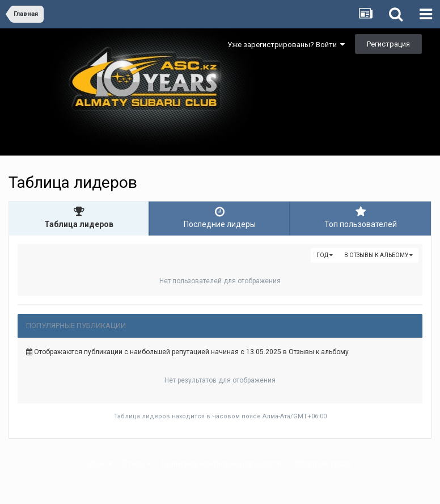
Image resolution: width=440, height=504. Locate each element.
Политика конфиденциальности (222, 464)
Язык (100, 464)
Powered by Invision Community (220, 488)
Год (325, 255)
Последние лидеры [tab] (219, 217)
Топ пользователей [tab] (361, 217)
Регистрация (388, 44)
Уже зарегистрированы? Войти (286, 45)
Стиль (137, 464)
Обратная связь (322, 464)
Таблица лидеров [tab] (79, 217)
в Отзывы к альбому (378, 255)
